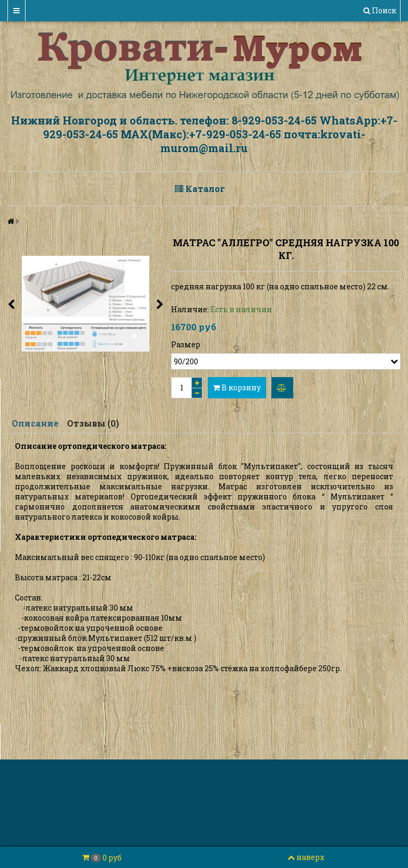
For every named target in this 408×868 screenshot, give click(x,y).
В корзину (237, 387)
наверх (306, 857)
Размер (186, 344)
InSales (262, 812)
